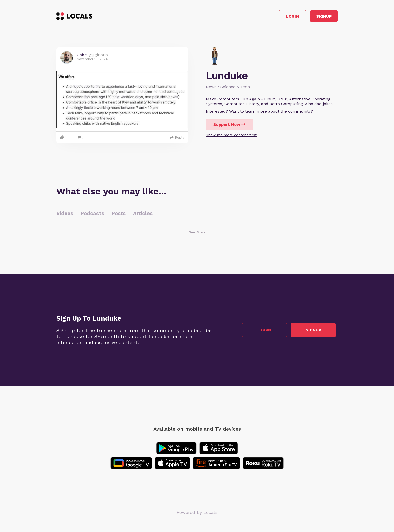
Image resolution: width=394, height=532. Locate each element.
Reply (177, 139)
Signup (315, 17)
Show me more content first (231, 137)
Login (266, 17)
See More (197, 234)
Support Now (229, 126)
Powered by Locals (197, 514)
